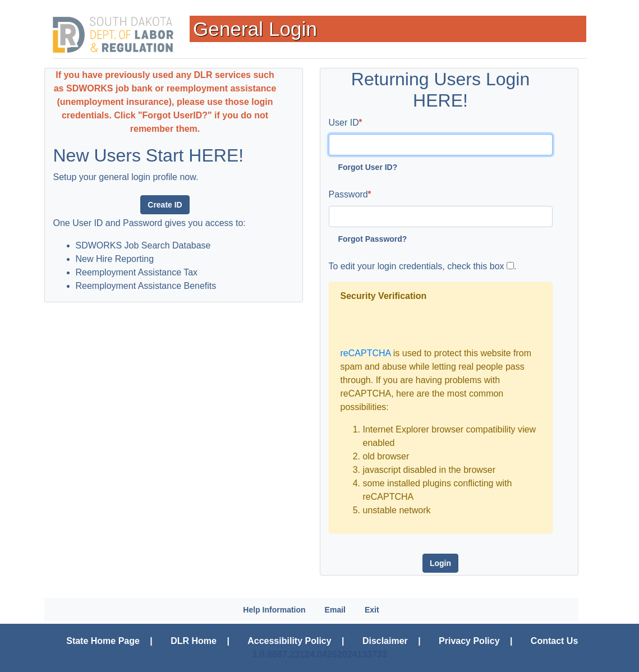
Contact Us (554, 641)
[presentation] (426, 325)
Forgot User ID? (368, 167)
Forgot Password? (373, 239)
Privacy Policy (469, 641)
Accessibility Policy (289, 641)
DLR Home (194, 641)
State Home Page (103, 641)
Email (335, 610)
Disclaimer (385, 641)
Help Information (274, 610)
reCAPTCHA (366, 353)
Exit (372, 610)
